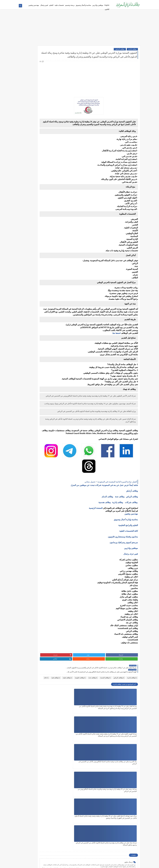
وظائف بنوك (46, 63)
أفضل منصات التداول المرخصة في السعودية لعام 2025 (36, 208)
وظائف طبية (67, 691)
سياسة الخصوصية (83, 2)
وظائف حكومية (80, 691)
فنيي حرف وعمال (131, 576)
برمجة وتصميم (70, 5)
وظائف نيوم (46, 70)
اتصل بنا (92, 2)
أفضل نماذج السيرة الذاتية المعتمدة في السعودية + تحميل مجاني (39, 2)
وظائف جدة (120, 518)
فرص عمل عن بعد (63, 2)
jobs (123, 694)
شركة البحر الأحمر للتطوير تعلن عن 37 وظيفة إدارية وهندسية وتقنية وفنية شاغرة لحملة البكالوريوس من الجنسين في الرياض (98, 408)
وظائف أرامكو (45, 59)
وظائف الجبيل (45, 140)
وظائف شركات (131, 524)
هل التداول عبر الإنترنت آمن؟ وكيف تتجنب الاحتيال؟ (38, 222)
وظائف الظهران (44, 144)
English (107, 5)
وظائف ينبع (46, 151)
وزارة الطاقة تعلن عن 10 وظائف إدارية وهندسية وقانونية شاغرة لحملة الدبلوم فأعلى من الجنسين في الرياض (99, 429)
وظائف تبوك (46, 147)
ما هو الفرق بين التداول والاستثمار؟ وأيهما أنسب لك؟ (36, 203)
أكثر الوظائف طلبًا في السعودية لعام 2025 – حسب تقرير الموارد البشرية (37, 173)
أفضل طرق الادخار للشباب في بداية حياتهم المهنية (37, 245)
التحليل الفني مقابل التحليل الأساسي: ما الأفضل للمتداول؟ (36, 217)
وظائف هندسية (105, 524)
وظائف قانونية (45, 105)
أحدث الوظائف (73, 2)
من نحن (108, 2)
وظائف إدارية (132, 50)
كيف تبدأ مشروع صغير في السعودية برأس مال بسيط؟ (36, 240)
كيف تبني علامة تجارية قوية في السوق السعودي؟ (36, 253)
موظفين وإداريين (98, 5)
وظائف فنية (133, 694)
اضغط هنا (117, 344)
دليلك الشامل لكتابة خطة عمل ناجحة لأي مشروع (36, 249)
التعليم (51, 5)
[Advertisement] (79, 30)
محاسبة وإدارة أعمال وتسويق (126, 541)
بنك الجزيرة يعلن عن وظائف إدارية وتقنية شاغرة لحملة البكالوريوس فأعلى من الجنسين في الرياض (71, 725)
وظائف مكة (46, 133)
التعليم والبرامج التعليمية (128, 547)
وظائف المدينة (106, 691)
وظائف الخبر (46, 129)
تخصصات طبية (59, 5)
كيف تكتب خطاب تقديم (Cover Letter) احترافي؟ (36, 169)
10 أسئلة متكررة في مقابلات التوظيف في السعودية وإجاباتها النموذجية (38, 164)
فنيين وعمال (44, 5)
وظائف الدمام (107, 518)
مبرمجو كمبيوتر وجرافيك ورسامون (124, 564)
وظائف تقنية (46, 90)
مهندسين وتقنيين (34, 5)
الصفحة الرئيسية (96, 530)
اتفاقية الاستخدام (100, 2)
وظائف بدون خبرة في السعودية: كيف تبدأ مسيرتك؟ (38, 189)
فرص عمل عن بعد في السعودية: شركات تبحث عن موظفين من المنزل (36, 183)
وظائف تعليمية (45, 101)
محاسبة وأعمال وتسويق (83, 5)
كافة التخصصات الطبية (129, 553)
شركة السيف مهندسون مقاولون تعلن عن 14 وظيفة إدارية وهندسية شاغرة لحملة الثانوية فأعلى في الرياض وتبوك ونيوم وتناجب (100, 418)
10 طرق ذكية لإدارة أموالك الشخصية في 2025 (37, 235)
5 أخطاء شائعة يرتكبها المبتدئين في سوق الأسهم (36, 212)
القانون (107, 9)
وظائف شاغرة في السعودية (117, 865)
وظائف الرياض (120, 50)
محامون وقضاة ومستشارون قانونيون (123, 558)
